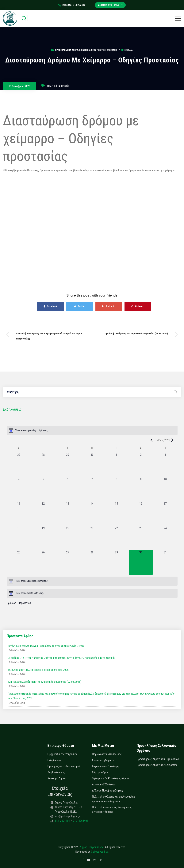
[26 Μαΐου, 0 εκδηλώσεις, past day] (43, 562)
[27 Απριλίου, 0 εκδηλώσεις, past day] (19, 465)
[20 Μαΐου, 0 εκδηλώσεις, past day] (67, 538)
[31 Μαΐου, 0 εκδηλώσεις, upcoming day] (165, 562)
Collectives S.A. (100, 852)
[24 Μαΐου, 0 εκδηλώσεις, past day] (165, 538)
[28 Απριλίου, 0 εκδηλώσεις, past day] (43, 465)
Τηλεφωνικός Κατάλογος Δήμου (110, 778)
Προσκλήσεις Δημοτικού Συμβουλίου (158, 759)
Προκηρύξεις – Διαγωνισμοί (64, 766)
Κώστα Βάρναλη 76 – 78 (68, 807)
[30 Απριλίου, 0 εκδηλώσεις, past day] (92, 465)
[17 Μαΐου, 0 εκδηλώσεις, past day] (165, 514)
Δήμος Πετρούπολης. (92, 847)
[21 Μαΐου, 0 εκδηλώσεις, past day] (92, 538)
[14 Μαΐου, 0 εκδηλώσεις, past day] (92, 514)
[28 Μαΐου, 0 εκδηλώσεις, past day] (92, 562)
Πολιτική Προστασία (107, 50)
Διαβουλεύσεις (56, 772)
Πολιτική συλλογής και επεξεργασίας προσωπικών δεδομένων (113, 799)
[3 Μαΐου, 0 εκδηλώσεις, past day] (165, 465)
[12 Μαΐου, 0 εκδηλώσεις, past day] (43, 514)
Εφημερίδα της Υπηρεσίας (63, 754)
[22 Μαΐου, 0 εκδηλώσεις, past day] (116, 538)
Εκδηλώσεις (55, 760)
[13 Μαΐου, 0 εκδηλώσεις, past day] (67, 514)
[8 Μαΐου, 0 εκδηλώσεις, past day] (116, 489)
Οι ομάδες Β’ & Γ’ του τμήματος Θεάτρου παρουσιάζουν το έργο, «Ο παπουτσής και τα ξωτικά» (61, 658)
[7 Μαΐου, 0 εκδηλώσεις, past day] (92, 489)
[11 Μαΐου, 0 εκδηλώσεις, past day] (19, 514)
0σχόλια (127, 50)
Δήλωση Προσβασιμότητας (107, 791)
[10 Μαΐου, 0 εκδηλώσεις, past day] (165, 489)
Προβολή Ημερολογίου (19, 603)
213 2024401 (63, 821)
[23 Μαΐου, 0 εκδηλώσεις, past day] (141, 538)
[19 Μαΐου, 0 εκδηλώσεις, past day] (43, 538)
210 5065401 (80, 821)
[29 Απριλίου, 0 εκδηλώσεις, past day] (67, 465)
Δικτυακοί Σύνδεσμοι (104, 784)
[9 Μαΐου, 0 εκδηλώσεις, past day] (141, 489)
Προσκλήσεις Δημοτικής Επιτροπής (157, 765)
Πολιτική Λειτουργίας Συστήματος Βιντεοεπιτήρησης (112, 810)
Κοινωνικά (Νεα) (88, 50)
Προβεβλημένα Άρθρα (67, 50)
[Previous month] (151, 440)
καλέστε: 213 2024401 (73, 5)
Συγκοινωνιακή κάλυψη (105, 766)
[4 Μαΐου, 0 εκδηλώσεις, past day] (19, 489)
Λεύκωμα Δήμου (57, 778)
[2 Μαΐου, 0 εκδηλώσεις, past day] (141, 465)
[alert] (92, 430)
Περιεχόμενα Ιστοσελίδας (107, 754)
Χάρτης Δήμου (100, 772)
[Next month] (172, 440)
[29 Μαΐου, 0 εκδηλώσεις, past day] (116, 562)
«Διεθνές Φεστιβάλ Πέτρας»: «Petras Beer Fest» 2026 (38, 670)
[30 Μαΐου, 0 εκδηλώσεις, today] (141, 562)
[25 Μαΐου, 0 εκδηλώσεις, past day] (19, 562)
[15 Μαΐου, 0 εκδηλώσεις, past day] (116, 514)
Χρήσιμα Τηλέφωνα (103, 760)
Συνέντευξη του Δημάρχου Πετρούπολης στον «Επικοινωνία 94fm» (46, 646)
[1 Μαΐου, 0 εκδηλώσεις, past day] (116, 465)
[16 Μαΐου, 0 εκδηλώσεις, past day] (141, 514)
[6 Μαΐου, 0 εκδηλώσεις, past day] (67, 489)
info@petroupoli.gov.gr (67, 816)
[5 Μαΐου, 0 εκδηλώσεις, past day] (43, 489)
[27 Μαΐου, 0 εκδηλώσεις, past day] (67, 562)
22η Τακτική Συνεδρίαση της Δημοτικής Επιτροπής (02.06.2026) (44, 682)
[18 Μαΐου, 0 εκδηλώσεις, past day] (19, 538)
